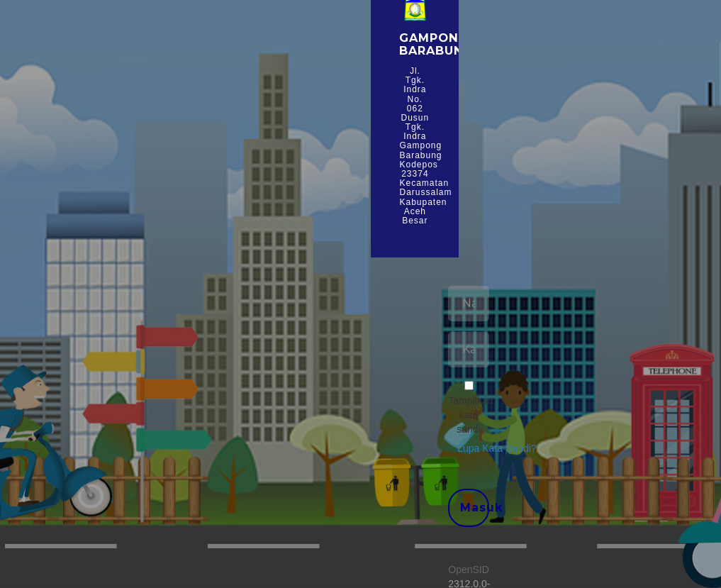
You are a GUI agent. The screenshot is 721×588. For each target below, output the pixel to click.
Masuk (475, 507)
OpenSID (469, 570)
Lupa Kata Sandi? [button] (497, 448)
